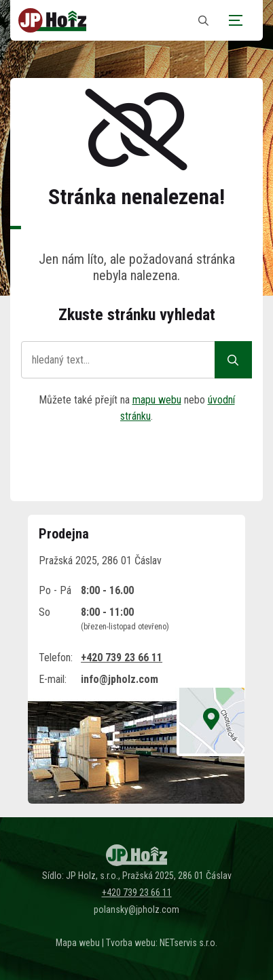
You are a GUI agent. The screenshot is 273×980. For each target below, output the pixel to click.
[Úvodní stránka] (52, 20)
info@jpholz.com (120, 679)
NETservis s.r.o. (188, 943)
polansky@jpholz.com (136, 909)
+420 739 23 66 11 (122, 658)
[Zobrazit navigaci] (236, 20)
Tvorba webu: (132, 943)
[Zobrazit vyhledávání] (203, 21)
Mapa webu (78, 943)
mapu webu (157, 400)
